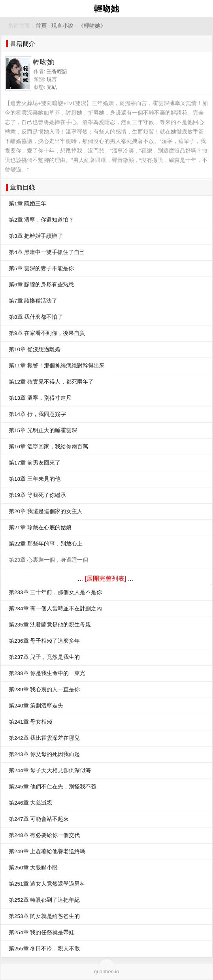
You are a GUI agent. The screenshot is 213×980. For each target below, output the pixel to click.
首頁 (41, 26)
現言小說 (62, 26)
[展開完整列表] (105, 578)
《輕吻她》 (92, 26)
